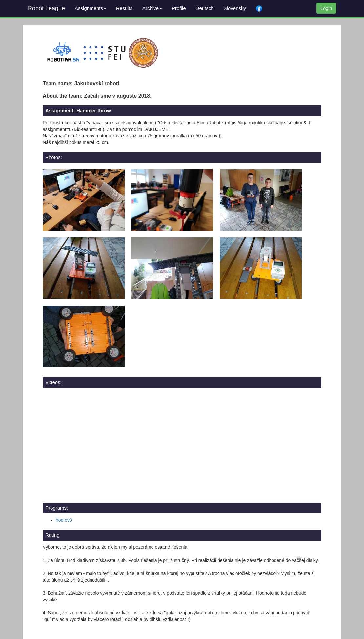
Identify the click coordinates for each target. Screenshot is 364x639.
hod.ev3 (64, 520)
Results (124, 8)
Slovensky (235, 8)
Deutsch (205, 8)
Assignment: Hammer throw (78, 110)
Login (326, 8)
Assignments (91, 8)
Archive (152, 8)
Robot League (46, 8)
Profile (179, 8)
